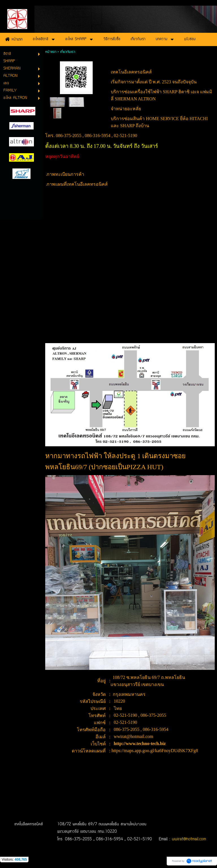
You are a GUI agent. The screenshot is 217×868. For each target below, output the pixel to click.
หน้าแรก (51, 52)
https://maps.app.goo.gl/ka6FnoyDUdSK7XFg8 (155, 751)
